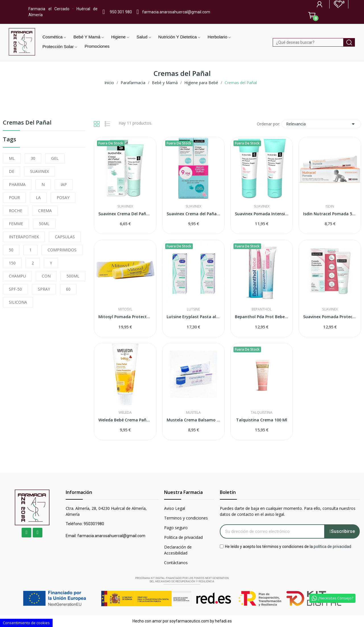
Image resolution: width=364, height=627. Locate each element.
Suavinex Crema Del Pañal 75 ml (125, 214)
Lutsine (193, 309)
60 (68, 289)
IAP (64, 184)
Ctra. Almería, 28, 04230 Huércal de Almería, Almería (106, 511)
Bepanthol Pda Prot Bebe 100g (262, 317)
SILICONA (18, 302)
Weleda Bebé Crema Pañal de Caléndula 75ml (125, 420)
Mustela (193, 413)
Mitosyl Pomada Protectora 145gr (125, 317)
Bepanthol (262, 309)
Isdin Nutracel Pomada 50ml (330, 214)
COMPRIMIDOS (62, 250)
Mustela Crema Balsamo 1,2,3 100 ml (193, 420)
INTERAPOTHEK (24, 237)
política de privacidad (332, 546)
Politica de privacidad (183, 537)
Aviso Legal (175, 508)
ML (12, 158)
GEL (55, 158)
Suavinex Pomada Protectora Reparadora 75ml (330, 317)
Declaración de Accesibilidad (178, 550)
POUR (14, 197)
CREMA (45, 211)
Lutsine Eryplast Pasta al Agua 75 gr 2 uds (193, 317)
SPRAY (44, 289)
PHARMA (17, 184)
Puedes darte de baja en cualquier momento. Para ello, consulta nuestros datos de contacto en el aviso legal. (288, 511)
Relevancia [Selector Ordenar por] (321, 124)
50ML (44, 224)
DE (12, 171)
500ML (73, 276)
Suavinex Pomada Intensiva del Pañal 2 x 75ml (262, 214)
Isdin (330, 206)
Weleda (125, 413)
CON (46, 276)
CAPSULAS (65, 237)
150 (12, 263)
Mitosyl (125, 309)
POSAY (63, 197)
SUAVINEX (40, 171)
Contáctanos (176, 563)
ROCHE (15, 211)
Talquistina (262, 413)
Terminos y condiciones (186, 518)
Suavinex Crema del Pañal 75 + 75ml (193, 214)
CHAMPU (17, 276)
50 (11, 250)
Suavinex (125, 206)
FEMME (16, 224)
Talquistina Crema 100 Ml (262, 420)
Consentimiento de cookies (26, 623)
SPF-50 (15, 289)
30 (33, 158)
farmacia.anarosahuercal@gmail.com (176, 12)
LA (38, 197)
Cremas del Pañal (27, 123)
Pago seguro (176, 528)
